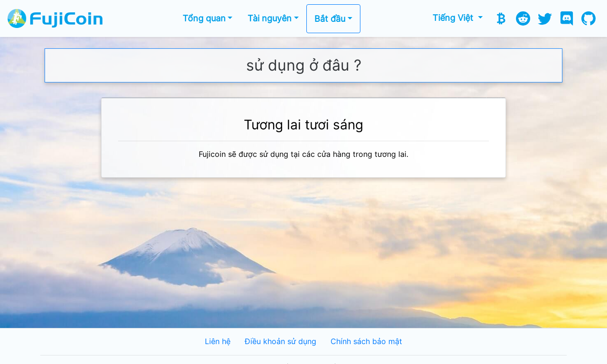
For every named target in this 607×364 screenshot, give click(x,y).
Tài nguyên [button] (270, 18)
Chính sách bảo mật (366, 341)
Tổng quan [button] (204, 18)
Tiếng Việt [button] (454, 18)
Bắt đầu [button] (330, 19)
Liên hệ (218, 341)
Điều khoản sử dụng (281, 341)
